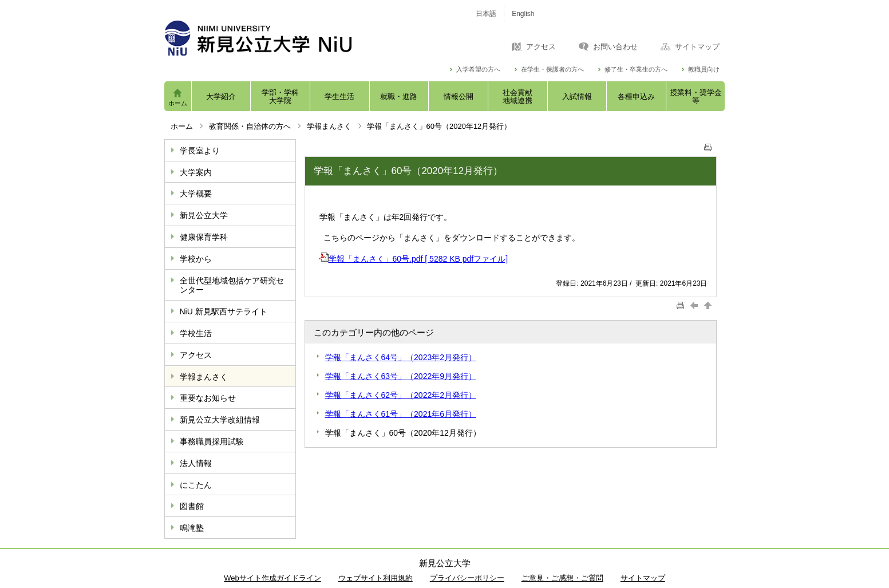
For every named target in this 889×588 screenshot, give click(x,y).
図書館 (192, 506)
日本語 (486, 14)
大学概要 (196, 194)
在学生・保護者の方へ (552, 70)
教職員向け (704, 70)
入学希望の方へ (478, 70)
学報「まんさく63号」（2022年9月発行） (401, 376)
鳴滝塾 (192, 528)
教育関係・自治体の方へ (250, 126)
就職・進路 (399, 96)
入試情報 (577, 96)
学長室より (200, 151)
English (523, 14)
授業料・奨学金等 (696, 96)
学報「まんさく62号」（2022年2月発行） (401, 395)
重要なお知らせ (208, 398)
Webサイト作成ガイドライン (272, 578)
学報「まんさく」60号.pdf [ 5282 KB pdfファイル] (414, 259)
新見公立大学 (204, 215)
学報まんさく (329, 126)
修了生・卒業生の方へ (636, 70)
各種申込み (636, 96)
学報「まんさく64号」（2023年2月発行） (401, 357)
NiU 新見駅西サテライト (224, 311)
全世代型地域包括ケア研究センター (232, 285)
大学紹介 (221, 96)
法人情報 (196, 463)
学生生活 (339, 96)
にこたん (196, 485)
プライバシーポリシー (467, 578)
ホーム (178, 103)
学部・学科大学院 (280, 96)
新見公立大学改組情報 (220, 420)
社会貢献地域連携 (517, 96)
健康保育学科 (204, 237)
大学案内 (196, 172)
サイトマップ (697, 47)
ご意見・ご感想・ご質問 (562, 578)
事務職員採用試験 (212, 441)
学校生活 (196, 333)
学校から (196, 259)
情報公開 (459, 96)
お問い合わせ (615, 47)
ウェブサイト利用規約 (376, 578)
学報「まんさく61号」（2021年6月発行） (401, 414)
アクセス (541, 47)
